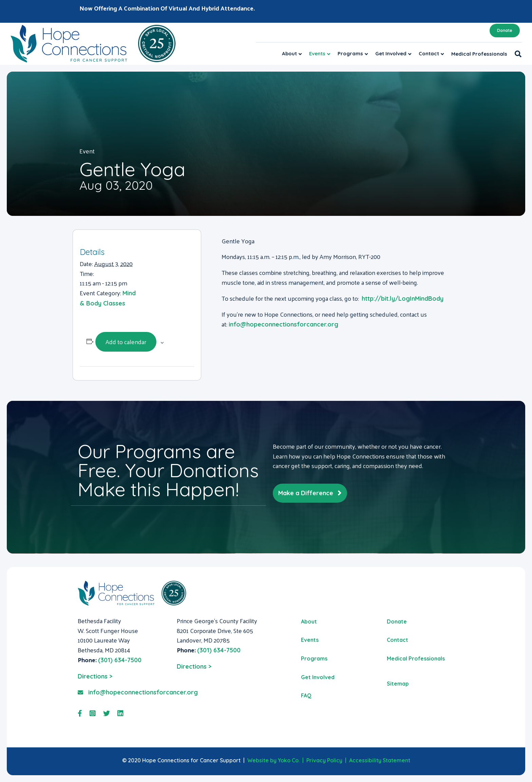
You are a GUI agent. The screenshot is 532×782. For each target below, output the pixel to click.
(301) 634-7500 (120, 660)
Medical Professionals (479, 54)
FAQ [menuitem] (306, 695)
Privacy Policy (324, 760)
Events (317, 53)
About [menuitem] (309, 621)
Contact (429, 53)
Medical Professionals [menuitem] (416, 658)
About (289, 53)
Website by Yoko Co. (273, 760)
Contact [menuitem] (397, 640)
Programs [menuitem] (314, 658)
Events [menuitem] (310, 640)
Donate (505, 30)
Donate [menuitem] (397, 621)
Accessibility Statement (380, 760)
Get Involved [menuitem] (318, 677)
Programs (350, 53)
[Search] (516, 54)
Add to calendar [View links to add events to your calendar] (126, 342)
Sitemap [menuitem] (398, 684)
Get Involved (391, 53)
